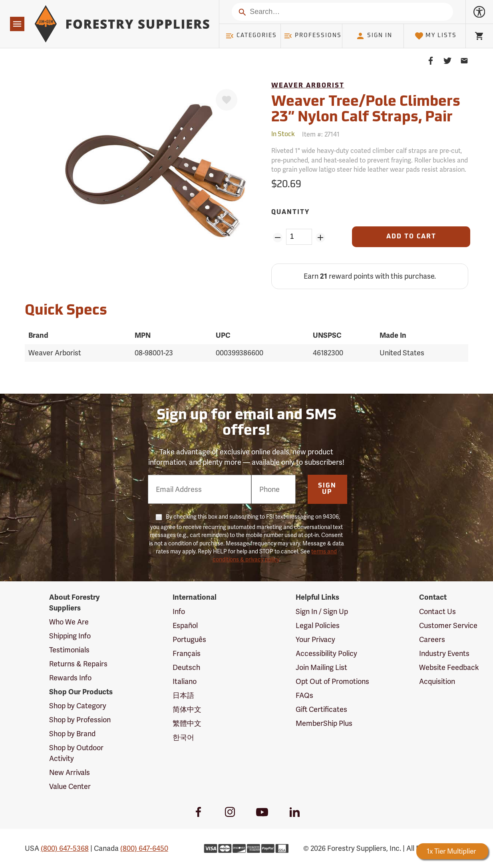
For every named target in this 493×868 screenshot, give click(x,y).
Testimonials (69, 650)
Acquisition (437, 681)
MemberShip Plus (324, 723)
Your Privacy (315, 639)
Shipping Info (70, 636)
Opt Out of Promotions (332, 681)
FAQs (304, 695)
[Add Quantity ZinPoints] (320, 238)
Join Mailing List (321, 667)
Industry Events (444, 653)
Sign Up (327, 489)
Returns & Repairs (78, 664)
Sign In (374, 36)
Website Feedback (449, 667)
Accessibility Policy (326, 653)
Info (179, 611)
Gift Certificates (321, 709)
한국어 (183, 737)
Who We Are (69, 622)
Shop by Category (78, 706)
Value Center (70, 786)
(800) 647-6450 (144, 848)
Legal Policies (318, 625)
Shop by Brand (72, 734)
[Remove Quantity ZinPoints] (278, 238)
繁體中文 (187, 723)
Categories (251, 36)
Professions (312, 36)
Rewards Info (70, 678)
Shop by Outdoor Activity (76, 753)
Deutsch (186, 667)
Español (185, 625)
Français (187, 653)
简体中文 (187, 709)
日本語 (183, 695)
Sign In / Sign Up (322, 611)
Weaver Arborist (308, 86)
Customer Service (448, 625)
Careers (432, 639)
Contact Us (437, 611)
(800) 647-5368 (65, 848)
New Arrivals (70, 772)
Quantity (290, 212)
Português (189, 639)
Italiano (185, 681)
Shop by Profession (80, 720)
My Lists (436, 36)
